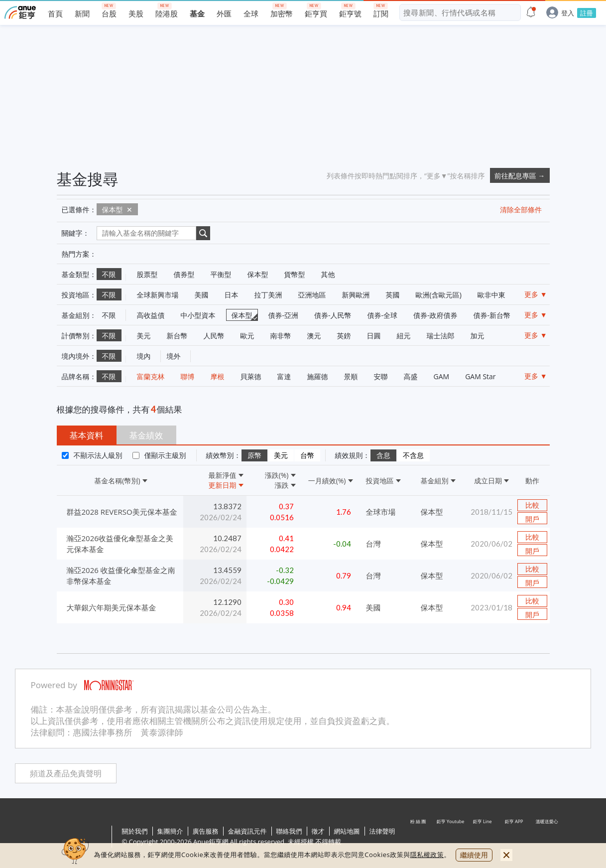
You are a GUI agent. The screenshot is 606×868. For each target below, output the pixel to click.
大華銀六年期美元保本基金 (112, 607)
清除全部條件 (521, 210)
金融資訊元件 (247, 831)
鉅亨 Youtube (451, 837)
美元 (281, 455)
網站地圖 (347, 831)
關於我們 (135, 831)
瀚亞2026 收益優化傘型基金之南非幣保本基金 (121, 576)
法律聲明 (382, 831)
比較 (532, 505)
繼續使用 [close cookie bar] (474, 855)
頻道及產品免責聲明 (66, 774)
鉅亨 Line (483, 837)
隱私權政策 (427, 855)
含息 (383, 455)
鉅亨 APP (514, 837)
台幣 (307, 455)
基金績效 (146, 435)
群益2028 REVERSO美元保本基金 (122, 512)
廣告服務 (206, 831)
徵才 (318, 831)
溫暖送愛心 (546, 837)
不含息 (413, 455)
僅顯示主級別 (165, 455)
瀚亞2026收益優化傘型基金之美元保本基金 (120, 544)
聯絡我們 (289, 831)
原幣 (254, 455)
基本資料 (87, 435)
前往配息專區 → (520, 176)
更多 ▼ (536, 294)
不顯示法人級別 (98, 455)
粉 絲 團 (419, 837)
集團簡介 (170, 831)
